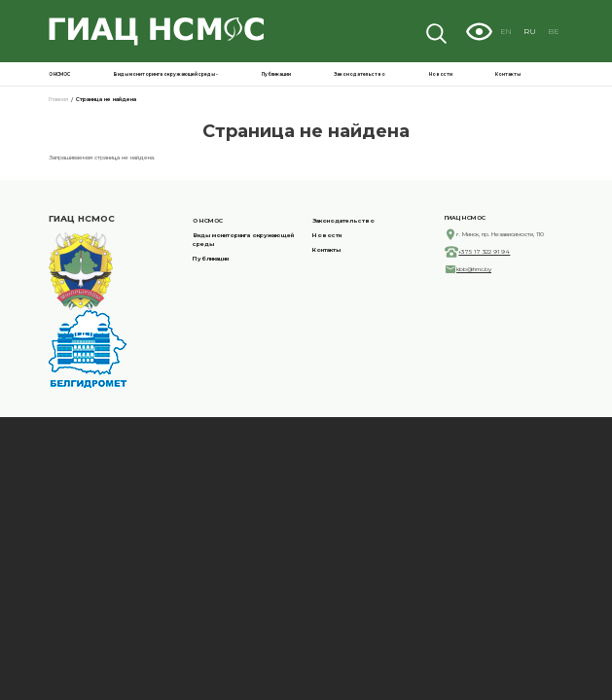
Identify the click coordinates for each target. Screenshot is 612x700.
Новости (541, 71)
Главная (13, 93)
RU (546, 30)
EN (528, 30)
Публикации (480, 71)
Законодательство (512, 71)
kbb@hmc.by (355, 358)
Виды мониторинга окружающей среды (421, 71)
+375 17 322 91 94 (360, 332)
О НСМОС (366, 71)
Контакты (561, 71)
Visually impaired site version (504, 31)
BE (563, 30)
